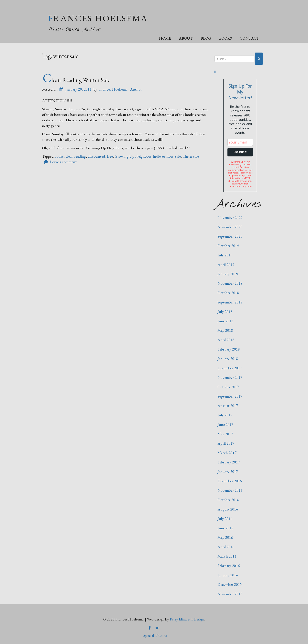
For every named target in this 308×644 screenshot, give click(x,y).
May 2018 (225, 330)
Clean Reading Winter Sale (76, 80)
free (110, 156)
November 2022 (230, 217)
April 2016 (226, 547)
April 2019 (226, 264)
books (59, 156)
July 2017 (225, 415)
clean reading (76, 156)
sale (178, 156)
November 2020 (230, 227)
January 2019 (228, 274)
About (186, 38)
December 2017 (230, 368)
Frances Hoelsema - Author (121, 89)
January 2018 (228, 359)
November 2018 (230, 283)
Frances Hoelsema (98, 18)
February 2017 (229, 462)
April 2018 (226, 340)
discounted (96, 156)
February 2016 (229, 566)
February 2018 (229, 349)
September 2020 (230, 236)
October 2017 (228, 387)
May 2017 (225, 434)
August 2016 (228, 509)
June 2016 (225, 528)
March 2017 (227, 453)
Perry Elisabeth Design (187, 619)
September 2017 (230, 396)
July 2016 (225, 519)
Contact (249, 38)
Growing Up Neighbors (133, 156)
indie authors (163, 156)
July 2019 (225, 255)
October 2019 (228, 246)
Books (225, 38)
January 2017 (228, 471)
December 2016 (230, 481)
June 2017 (225, 424)
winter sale (191, 156)
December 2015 (230, 584)
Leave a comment (63, 162)
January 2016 (228, 575)
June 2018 (225, 321)
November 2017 (230, 377)
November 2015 (230, 594)
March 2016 (227, 556)
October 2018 (228, 293)
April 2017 (226, 443)
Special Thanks (155, 635)
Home (165, 38)
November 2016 (230, 490)
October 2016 (228, 500)
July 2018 (225, 312)
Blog (206, 38)
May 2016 (225, 537)
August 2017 (228, 406)
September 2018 (230, 302)
